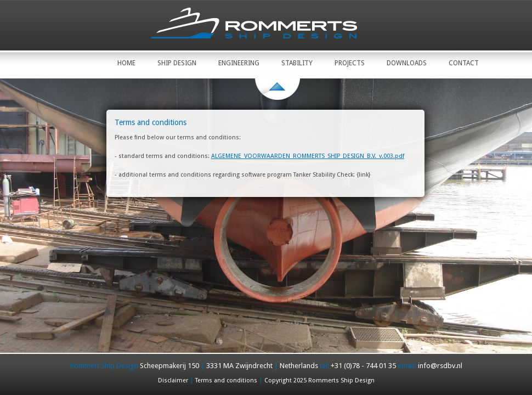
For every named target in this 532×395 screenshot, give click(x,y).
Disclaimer (173, 380)
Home (126, 63)
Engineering (239, 63)
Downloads (407, 63)
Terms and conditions (226, 380)
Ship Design (177, 63)
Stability (297, 63)
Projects (350, 63)
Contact (464, 63)
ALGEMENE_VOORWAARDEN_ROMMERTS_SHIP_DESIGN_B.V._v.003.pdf (308, 156)
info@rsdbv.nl (440, 366)
